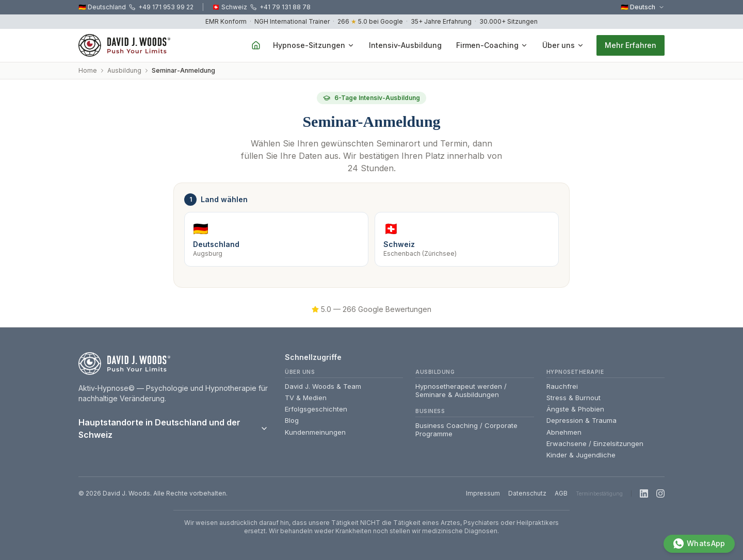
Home (88, 70)
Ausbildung (124, 70)
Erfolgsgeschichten (316, 409)
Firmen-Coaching (492, 45)
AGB (561, 493)
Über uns (563, 45)
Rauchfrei (562, 386)
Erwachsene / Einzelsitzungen (595, 443)
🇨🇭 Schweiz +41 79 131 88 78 (261, 7)
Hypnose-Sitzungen (314, 45)
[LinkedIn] (644, 493)
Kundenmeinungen (315, 432)
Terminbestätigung (599, 493)
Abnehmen (564, 432)
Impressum (483, 493)
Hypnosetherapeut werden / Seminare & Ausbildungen (461, 390)
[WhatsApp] (696, 540)
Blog (292, 420)
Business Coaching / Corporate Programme (466, 430)
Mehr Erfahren (631, 45)
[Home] (256, 45)
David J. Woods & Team (323, 386)
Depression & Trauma (582, 420)
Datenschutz (527, 493)
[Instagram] (660, 493)
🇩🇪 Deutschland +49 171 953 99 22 (136, 7)
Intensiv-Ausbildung (405, 45)
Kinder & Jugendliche (581, 455)
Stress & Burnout (574, 398)
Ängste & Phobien (575, 409)
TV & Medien (306, 398)
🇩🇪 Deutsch (643, 7)
